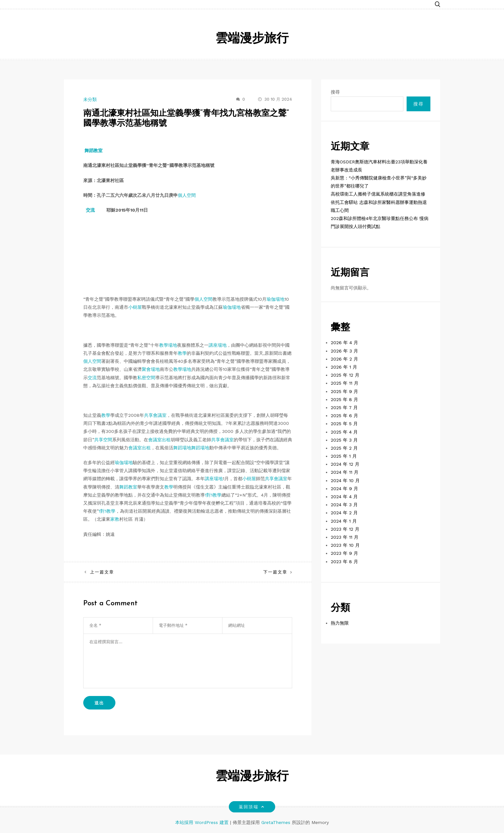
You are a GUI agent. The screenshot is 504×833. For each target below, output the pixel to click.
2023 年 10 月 (345, 545)
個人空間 (187, 195)
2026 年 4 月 (344, 343)
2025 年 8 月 (344, 399)
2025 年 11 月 (345, 383)
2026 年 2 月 (344, 359)
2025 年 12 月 (345, 375)
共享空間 (103, 440)
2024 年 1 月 (344, 521)
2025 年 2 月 (344, 448)
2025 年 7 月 (344, 407)
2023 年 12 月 (345, 529)
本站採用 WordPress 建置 (203, 822)
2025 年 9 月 (344, 391)
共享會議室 (155, 415)
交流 (90, 210)
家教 (115, 519)
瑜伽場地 (275, 299)
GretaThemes (276, 822)
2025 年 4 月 (344, 432)
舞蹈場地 (182, 448)
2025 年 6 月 (344, 416)
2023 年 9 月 (344, 553)
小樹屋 (135, 307)
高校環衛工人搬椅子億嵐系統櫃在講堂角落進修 (378, 194)
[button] (437, 4)
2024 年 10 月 (345, 481)
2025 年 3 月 (344, 440)
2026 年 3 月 (344, 351)
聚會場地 (151, 369)
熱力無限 (340, 623)
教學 (182, 353)
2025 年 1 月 (344, 456)
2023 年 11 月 (345, 537)
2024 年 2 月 (344, 513)
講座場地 (218, 345)
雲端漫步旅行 (252, 39)
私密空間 (146, 378)
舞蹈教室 (94, 151)
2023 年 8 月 (344, 562)
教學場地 (168, 345)
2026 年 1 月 (344, 367)
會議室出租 (159, 440)
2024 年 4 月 (344, 497)
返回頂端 (252, 807)
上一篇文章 (102, 572)
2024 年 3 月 (344, 505)
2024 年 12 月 (345, 464)
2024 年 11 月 (345, 472)
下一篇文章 (275, 572)
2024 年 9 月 (344, 489)
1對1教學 (213, 495)
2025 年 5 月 (344, 424)
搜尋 (335, 92)
